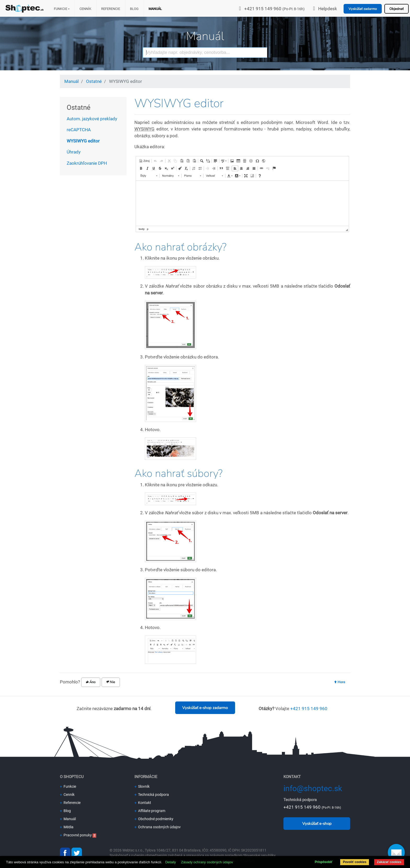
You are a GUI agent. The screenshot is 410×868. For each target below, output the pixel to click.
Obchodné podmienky (154, 819)
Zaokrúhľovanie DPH (87, 163)
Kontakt (143, 803)
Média (67, 827)
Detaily (171, 862)
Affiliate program (150, 811)
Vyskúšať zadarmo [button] (363, 9)
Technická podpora (152, 795)
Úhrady (74, 152)
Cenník (85, 9)
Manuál (155, 9)
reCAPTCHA (79, 130)
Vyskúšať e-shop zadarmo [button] (205, 708)
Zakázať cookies (389, 862)
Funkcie (61, 9)
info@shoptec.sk (313, 788)
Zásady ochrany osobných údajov (207, 862)
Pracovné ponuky (76, 835)
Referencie (111, 9)
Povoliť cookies (355, 862)
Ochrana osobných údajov (158, 827)
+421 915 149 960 (263, 9)
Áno (91, 682)
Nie (111, 682)
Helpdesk (328, 9)
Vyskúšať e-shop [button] (317, 824)
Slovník (142, 786)
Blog (134, 9)
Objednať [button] (397, 9)
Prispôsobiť (324, 862)
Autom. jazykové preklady (92, 119)
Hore (340, 682)
